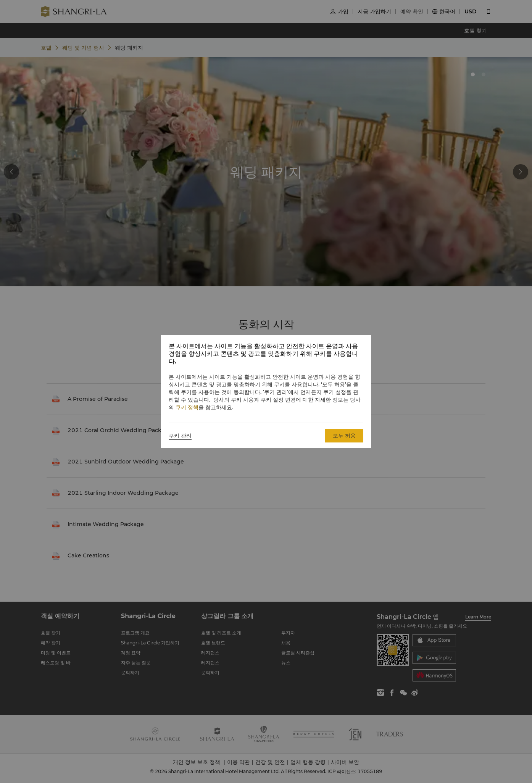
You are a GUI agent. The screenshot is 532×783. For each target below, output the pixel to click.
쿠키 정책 (187, 407)
